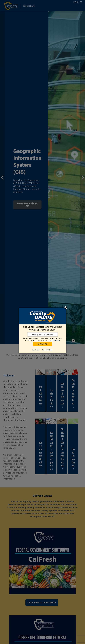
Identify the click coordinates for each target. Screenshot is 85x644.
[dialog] (43, 330)
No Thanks (36, 350)
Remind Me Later (47, 350)
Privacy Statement (54, 340)
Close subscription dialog (66, 308)
